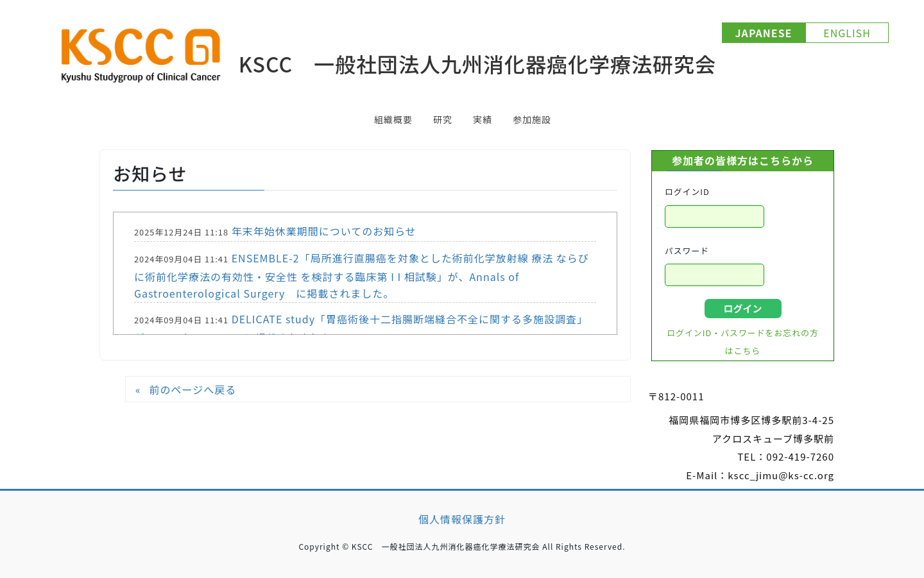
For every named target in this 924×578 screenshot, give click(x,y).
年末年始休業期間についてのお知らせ (324, 231)
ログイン (742, 308)
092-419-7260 (800, 456)
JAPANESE (764, 33)
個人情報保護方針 (462, 519)
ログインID (687, 191)
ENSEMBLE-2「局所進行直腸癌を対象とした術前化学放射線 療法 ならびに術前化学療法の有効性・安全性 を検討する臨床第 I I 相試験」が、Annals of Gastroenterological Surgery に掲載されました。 (362, 276)
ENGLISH (847, 33)
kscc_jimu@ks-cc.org (781, 475)
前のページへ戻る (193, 389)
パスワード (687, 251)
